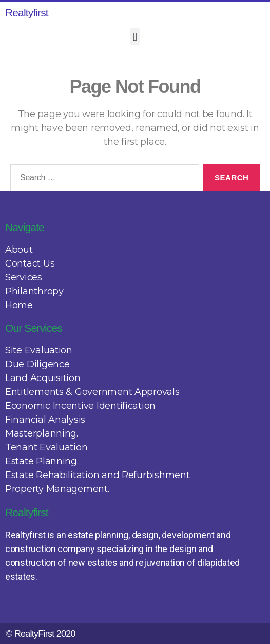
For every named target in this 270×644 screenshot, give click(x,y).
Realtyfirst (27, 13)
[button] (135, 37)
